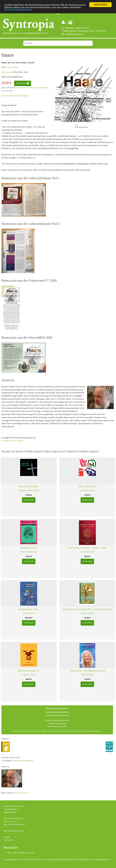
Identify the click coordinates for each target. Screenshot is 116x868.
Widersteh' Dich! (29, 548)
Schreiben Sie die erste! (12, 441)
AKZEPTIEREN (100, 5)
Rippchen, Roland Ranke (29, 490)
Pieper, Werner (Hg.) (29, 552)
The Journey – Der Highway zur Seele (87, 671)
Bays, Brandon (87, 675)
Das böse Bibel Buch (29, 486)
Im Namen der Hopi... (29, 609)
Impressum (8, 840)
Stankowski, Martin (87, 490)
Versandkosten (57, 859)
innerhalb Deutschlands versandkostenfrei (34, 88)
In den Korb (23, 83)
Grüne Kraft (7, 72)
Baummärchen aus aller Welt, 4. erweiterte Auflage (87, 609)
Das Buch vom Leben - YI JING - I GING (87, 548)
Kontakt (7, 837)
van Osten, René (87, 552)
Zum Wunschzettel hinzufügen (15, 96)
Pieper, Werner (12, 67)
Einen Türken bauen (87, 486)
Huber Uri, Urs (29, 613)
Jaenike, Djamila (87, 613)
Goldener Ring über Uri (29, 671)
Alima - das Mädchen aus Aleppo (21, 853)
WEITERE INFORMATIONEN (18, 10)
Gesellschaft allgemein (23, 761)
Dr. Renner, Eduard (29, 675)
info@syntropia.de (74, 34)
